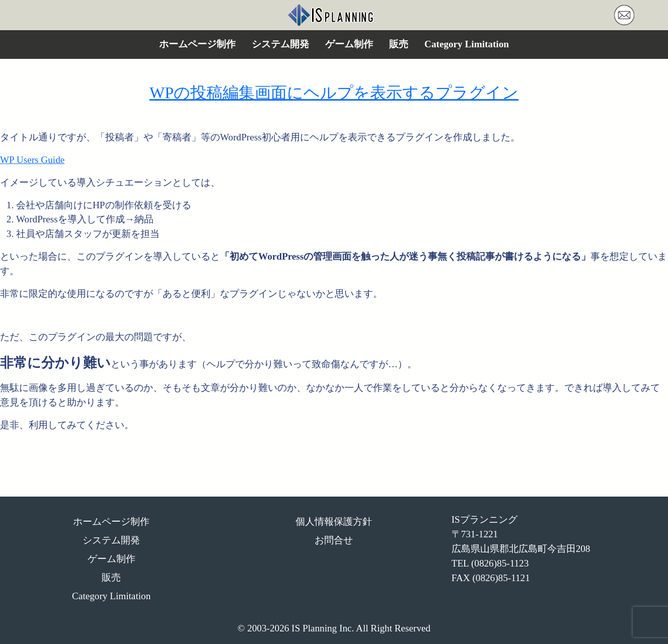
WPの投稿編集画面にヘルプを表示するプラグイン (334, 93)
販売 (399, 44)
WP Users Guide (32, 160)
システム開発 (280, 44)
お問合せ (334, 540)
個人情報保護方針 (334, 521)
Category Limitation (467, 44)
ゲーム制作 (349, 44)
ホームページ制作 (197, 44)
